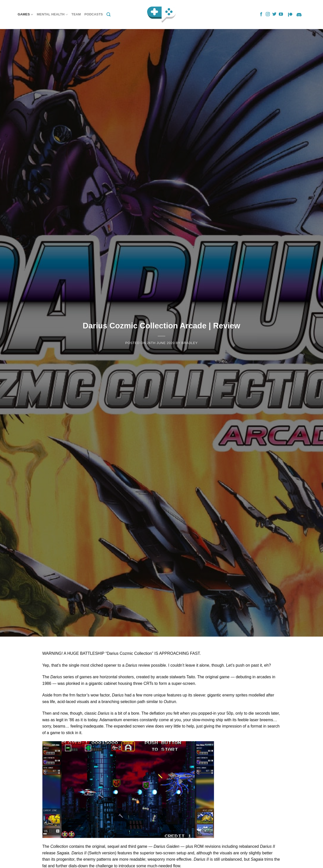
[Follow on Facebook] (261, 14)
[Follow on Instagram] (268, 14)
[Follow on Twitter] (274, 14)
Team (76, 14)
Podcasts (93, 14)
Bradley (190, 343)
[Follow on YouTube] (281, 14)
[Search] (109, 15)
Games (25, 15)
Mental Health (52, 15)
